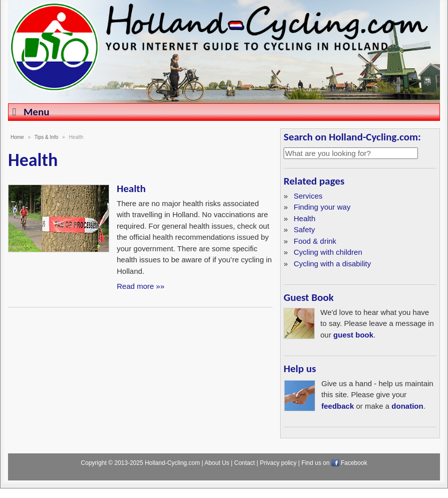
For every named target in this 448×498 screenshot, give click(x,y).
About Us (217, 463)
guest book (353, 335)
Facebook (354, 463)
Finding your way (322, 207)
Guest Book (309, 297)
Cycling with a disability (332, 264)
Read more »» (141, 286)
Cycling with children (328, 252)
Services (308, 196)
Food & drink (315, 241)
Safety (304, 229)
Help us (300, 369)
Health (131, 189)
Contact (244, 463)
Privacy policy (278, 463)
